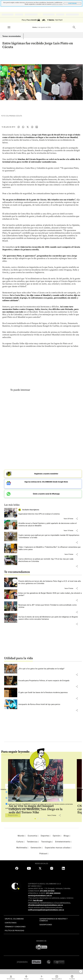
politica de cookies (57, 4)
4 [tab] (44, 819)
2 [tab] (39, 819)
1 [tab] (36, 819)
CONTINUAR (72, 3)
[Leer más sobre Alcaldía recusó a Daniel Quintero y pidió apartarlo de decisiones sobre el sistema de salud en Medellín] (50, 525)
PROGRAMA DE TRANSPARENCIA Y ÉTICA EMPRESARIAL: (49, 903)
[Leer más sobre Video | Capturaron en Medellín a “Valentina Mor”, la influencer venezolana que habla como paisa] (50, 548)
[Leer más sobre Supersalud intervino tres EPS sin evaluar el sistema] (50, 514)
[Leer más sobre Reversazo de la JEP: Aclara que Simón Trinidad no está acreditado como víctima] (50, 606)
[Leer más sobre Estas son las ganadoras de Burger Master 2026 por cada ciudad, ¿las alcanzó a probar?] (50, 594)
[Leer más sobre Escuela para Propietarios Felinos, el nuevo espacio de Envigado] (50, 681)
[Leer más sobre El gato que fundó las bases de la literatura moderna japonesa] (50, 693)
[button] (77, 519)
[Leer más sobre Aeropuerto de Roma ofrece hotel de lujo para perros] (50, 704)
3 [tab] (41, 819)
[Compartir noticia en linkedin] (37, 127)
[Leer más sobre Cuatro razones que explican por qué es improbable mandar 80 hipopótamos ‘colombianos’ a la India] (50, 536)
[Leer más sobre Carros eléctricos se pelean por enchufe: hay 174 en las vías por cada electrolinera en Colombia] (50, 560)
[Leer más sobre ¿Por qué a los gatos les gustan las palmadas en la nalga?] (50, 669)
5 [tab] (47, 819)
